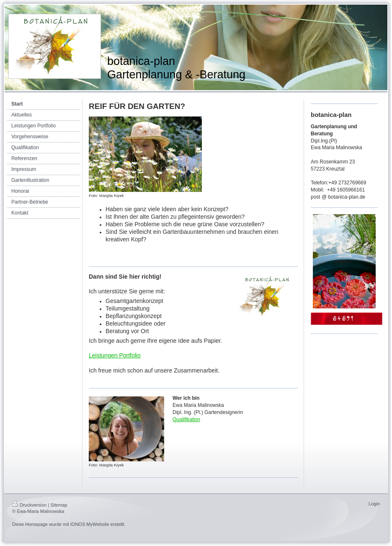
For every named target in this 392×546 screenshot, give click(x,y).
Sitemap (59, 505)
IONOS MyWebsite (90, 524)
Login (374, 504)
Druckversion (29, 505)
